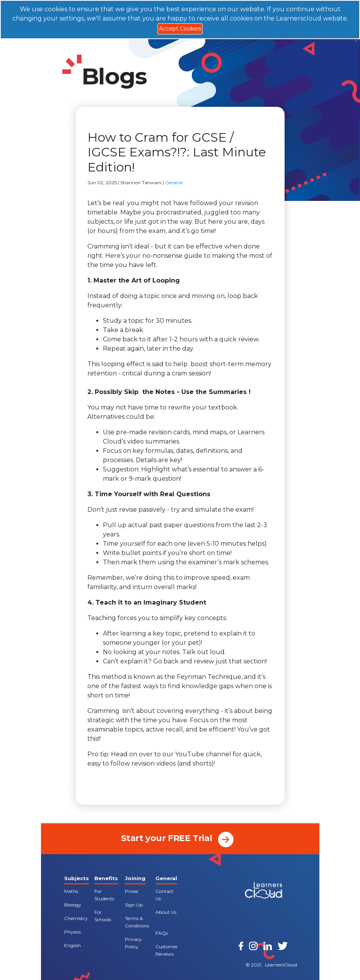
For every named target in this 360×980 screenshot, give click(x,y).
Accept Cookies (180, 29)
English (73, 945)
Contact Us (165, 895)
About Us (166, 912)
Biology (73, 905)
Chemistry (76, 918)
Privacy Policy (133, 943)
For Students (104, 895)
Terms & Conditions (137, 922)
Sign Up (134, 905)
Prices (131, 891)
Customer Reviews (167, 950)
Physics (73, 932)
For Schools (103, 916)
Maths (71, 891)
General (174, 182)
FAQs (162, 933)
